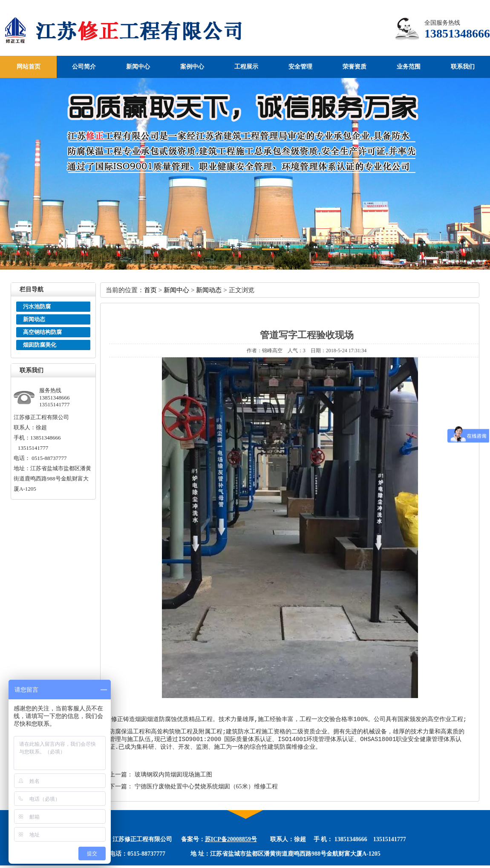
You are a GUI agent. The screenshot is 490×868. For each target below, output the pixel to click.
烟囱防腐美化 (40, 345)
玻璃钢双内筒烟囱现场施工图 (173, 777)
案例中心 (192, 67)
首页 (150, 290)
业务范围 (409, 67)
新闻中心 (138, 67)
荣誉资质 (355, 67)
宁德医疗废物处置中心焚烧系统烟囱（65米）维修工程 (206, 789)
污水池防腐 (37, 306)
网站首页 (29, 67)
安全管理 (300, 67)
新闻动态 (34, 319)
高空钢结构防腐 (42, 332)
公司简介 (84, 67)
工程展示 (246, 67)
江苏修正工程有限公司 (135, 31)
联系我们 (463, 67)
